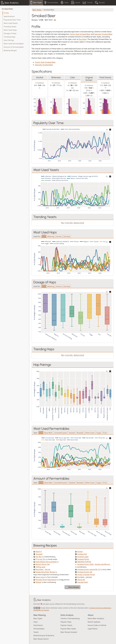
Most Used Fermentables (14, 44)
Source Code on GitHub (97, 625)
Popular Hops (66, 622)
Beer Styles (37, 10)
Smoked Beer (7, 9)
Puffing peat (40, 567)
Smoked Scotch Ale (85, 572)
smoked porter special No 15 (89, 569)
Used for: (37, 236)
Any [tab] (44, 237)
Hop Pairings (9, 40)
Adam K (39, 552)
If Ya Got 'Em (41, 559)
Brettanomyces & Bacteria (44, 635)
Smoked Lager (83, 557)
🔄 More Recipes (72, 587)
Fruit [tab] (105, 433)
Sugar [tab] (99, 433)
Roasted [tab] (80, 433)
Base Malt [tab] (48, 433)
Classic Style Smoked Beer (80, 34)
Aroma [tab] (59, 237)
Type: (36, 433)
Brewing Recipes (10, 50)
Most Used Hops (10, 30)
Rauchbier (83, 39)
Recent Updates (94, 622)
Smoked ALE (82, 554)
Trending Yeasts (10, 27)
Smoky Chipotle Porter (86, 575)
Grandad (39, 554)
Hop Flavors (38, 625)
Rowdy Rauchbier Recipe (45, 572)
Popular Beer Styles (68, 629)
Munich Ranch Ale (43, 564)
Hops (36, 622)
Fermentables (39, 629)
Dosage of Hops (10, 33)
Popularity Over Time (12, 20)
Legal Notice (93, 629)
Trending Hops (10, 37)
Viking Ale (81, 580)
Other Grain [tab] (90, 433)
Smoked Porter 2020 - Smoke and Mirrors (94, 564)
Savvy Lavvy (40, 577)
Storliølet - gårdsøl (85, 577)
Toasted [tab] (72, 433)
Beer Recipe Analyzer (69, 632)
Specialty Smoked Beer (103, 34)
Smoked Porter (83, 559)
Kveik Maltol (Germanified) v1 (47, 562)
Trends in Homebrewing (70, 618)
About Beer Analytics (96, 618)
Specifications (9, 16)
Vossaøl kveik (82, 582)
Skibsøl (38, 582)
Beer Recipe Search (41, 639)
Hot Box (39, 557)
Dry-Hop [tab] (67, 237)
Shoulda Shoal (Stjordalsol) (46, 580)
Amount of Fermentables (14, 47)
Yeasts (36, 632)
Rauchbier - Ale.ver (43, 569)
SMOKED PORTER (84, 562)
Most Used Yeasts (11, 23)
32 (55, 20)
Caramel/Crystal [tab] (60, 433)
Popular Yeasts (66, 625)
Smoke (80, 552)
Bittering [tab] (51, 237)
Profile (6, 13)
